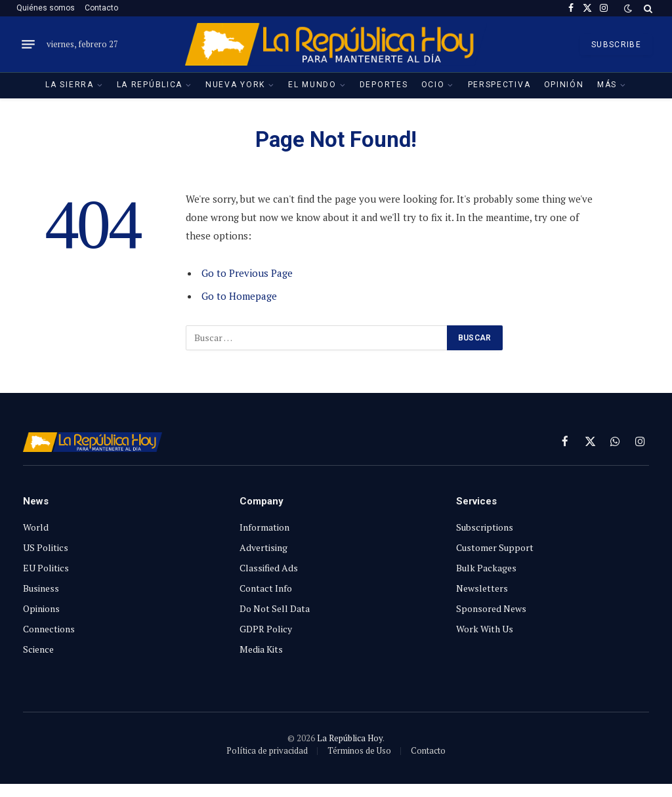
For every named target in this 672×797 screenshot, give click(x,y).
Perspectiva (499, 85)
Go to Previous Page (247, 273)
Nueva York (235, 85)
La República (150, 85)
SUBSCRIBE (616, 45)
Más (607, 85)
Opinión (564, 85)
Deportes (384, 85)
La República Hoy (350, 738)
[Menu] (28, 45)
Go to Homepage (239, 296)
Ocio (433, 85)
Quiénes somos (46, 8)
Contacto (101, 8)
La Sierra (69, 85)
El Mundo (312, 85)
